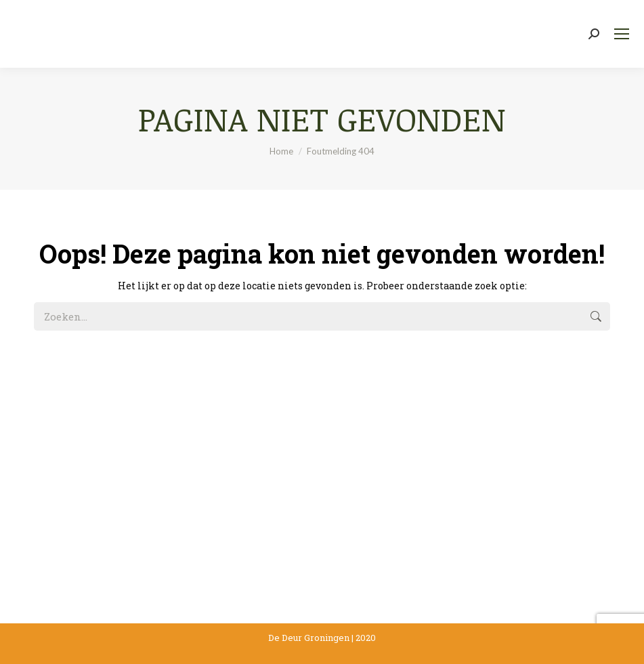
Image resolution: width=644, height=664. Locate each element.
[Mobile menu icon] (622, 34)
